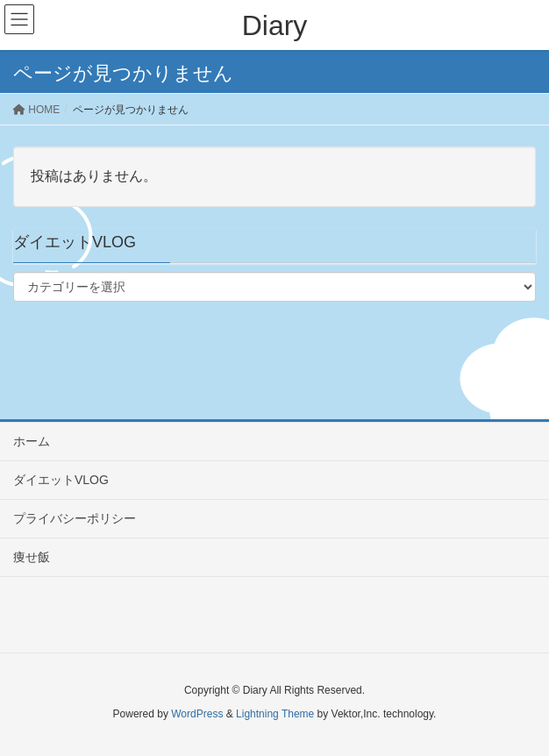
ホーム (32, 441)
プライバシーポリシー (75, 518)
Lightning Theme (275, 714)
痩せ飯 (32, 557)
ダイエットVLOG (61, 480)
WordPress (197, 714)
